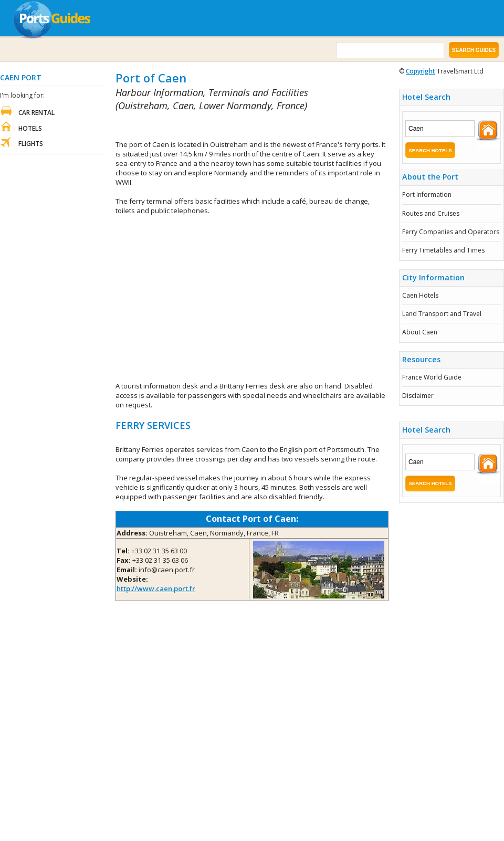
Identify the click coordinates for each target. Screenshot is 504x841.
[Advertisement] (238, 126)
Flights (31, 144)
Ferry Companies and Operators (451, 232)
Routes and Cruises (431, 213)
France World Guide (432, 377)
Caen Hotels (420, 295)
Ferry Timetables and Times (443, 250)
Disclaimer (418, 396)
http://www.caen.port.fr (156, 588)
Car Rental (36, 113)
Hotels (30, 128)
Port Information (427, 195)
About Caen (420, 332)
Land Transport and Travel (442, 314)
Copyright (421, 71)
